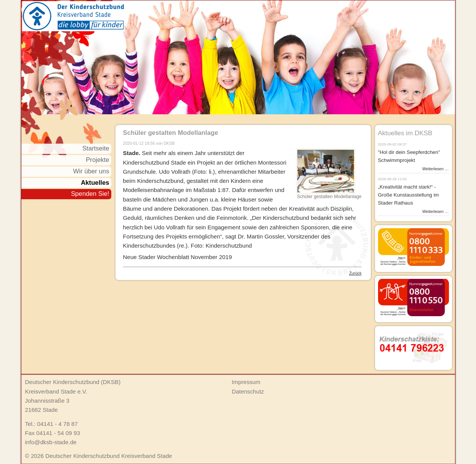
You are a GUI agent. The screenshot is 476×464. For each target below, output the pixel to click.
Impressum (246, 382)
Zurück (355, 273)
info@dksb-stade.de (51, 442)
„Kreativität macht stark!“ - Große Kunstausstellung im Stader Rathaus (409, 195)
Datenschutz (248, 391)
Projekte (97, 160)
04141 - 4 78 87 (58, 424)
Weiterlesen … (435, 169)
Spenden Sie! (90, 194)
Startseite (96, 148)
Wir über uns (91, 171)
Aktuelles (95, 183)
